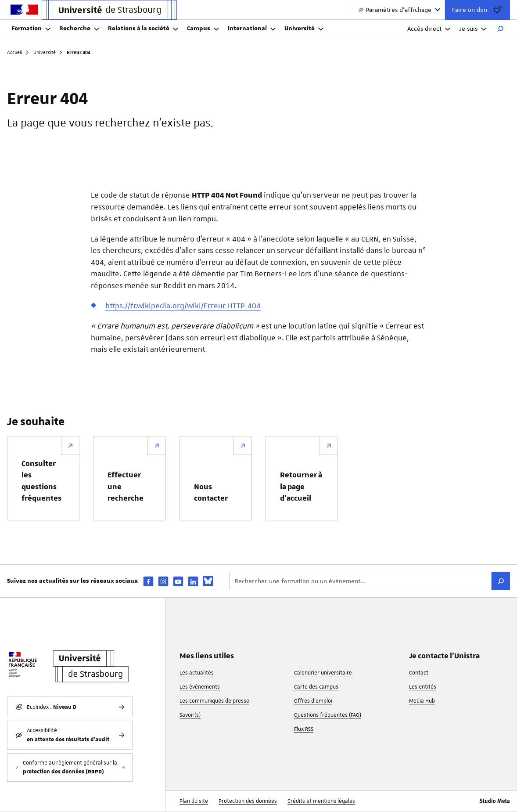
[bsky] (208, 581)
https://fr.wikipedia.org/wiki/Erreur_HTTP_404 (183, 306)
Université (304, 29)
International (252, 29)
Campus (203, 29)
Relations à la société (143, 29)
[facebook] (148, 581)
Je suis (473, 29)
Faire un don (478, 10)
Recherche (79, 29)
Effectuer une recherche (126, 487)
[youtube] (178, 581)
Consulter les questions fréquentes (41, 481)
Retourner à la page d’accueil (301, 487)
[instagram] (163, 581)
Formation (31, 29)
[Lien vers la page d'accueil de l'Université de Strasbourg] (109, 10)
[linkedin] (193, 581)
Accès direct (429, 29)
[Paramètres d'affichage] (399, 10)
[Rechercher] (500, 29)
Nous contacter (211, 493)
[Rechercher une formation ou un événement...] (360, 581)
